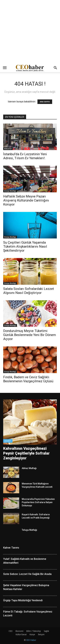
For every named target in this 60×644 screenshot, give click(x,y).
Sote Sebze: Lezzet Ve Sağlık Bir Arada (27, 574)
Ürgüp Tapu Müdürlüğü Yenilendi (23, 600)
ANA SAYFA (45, 102)
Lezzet (8, 441)
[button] (56, 68)
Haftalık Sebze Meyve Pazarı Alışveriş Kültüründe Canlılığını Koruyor (26, 200)
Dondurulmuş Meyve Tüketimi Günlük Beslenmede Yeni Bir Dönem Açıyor (30, 335)
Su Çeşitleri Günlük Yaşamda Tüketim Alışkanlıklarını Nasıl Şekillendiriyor (25, 246)
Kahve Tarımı (11, 548)
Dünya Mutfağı (10, 191)
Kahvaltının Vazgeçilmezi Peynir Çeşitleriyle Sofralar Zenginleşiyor (26, 453)
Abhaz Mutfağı (29, 468)
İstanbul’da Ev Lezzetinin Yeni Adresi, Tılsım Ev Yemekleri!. (25, 156)
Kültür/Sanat (21, 634)
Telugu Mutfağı (29, 530)
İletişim (41, 634)
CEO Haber (31, 640)
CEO (11, 631)
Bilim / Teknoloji (34, 631)
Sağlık (46, 631)
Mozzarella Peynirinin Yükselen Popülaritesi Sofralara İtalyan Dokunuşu (38, 502)
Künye (32, 634)
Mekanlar (8, 149)
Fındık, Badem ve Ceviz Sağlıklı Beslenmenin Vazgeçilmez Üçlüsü (28, 379)
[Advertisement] (30, 32)
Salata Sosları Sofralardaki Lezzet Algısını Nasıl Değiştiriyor (29, 291)
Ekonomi (19, 631)
